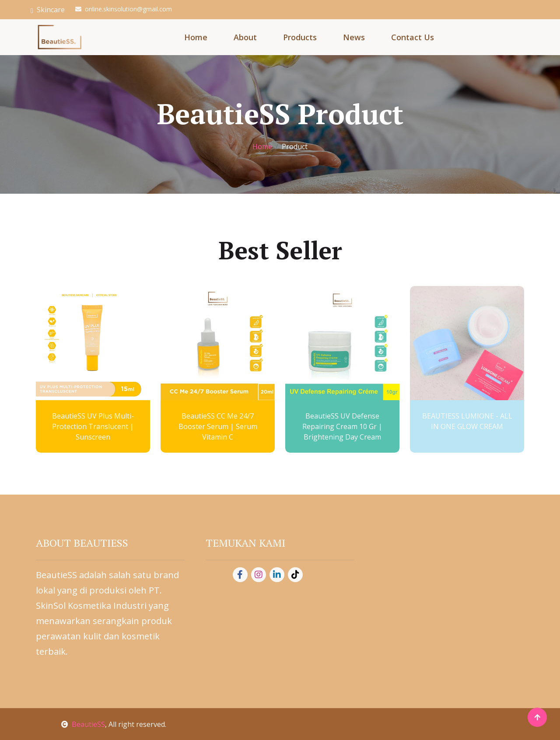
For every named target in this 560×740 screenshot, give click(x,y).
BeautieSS (83, 724)
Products (300, 37)
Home (196, 37)
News (354, 37)
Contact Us (413, 37)
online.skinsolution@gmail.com (128, 9)
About (245, 37)
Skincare (48, 10)
